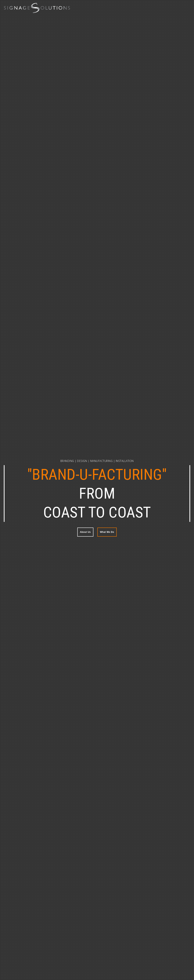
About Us (85, 532)
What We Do (107, 532)
